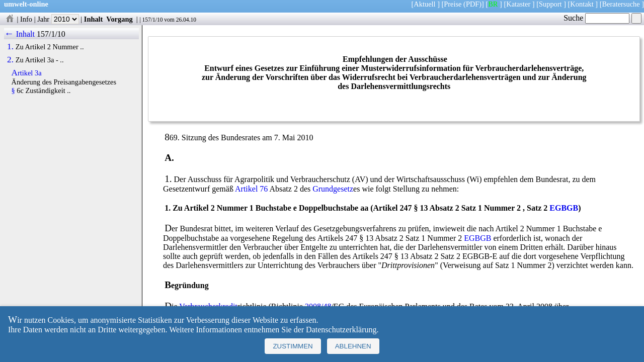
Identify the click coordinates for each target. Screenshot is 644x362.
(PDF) (472, 4)
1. (10, 47)
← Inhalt (19, 34)
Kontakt (582, 4)
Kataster (518, 4)
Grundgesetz (333, 189)
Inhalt (94, 19)
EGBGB (564, 208)
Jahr (58, 19)
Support (550, 4)
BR (493, 4)
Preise (453, 4)
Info (26, 19)
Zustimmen (293, 346)
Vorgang (119, 19)
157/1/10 (152, 20)
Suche (596, 18)
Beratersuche (621, 4)
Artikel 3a (27, 73)
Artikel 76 (251, 189)
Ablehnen (353, 346)
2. (10, 60)
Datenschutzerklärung (341, 330)
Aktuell (424, 4)
